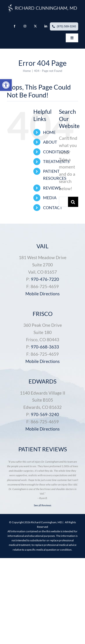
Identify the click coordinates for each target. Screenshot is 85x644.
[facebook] (15, 26)
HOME (49, 132)
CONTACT (53, 208)
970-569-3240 (45, 414)
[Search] (73, 202)
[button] (6, 85)
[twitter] (35, 26)
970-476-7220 (45, 279)
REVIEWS (52, 188)
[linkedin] (46, 26)
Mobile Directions (42, 294)
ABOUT (50, 142)
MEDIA (50, 198)
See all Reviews (42, 505)
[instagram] (25, 26)
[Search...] (63, 202)
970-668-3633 (45, 347)
